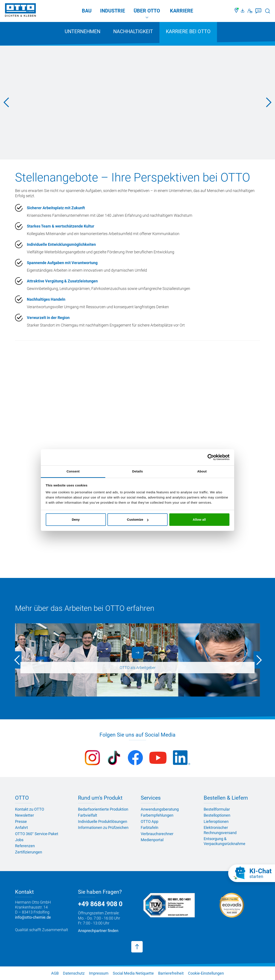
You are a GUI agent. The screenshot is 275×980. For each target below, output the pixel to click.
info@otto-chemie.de (33, 917)
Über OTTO (147, 11)
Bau (87, 11)
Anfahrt (21, 828)
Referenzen (25, 846)
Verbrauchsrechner (157, 834)
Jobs (19, 840)
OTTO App (150, 821)
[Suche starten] (268, 11)
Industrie (113, 11)
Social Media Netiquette (133, 973)
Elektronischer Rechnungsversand (220, 830)
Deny (76, 519)
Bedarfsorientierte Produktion (103, 809)
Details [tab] (137, 471)
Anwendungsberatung (160, 809)
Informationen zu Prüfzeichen (103, 828)
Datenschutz (74, 973)
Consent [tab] (73, 471)
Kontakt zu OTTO (30, 809)
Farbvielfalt (88, 815)
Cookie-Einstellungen (206, 973)
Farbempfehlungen (157, 815)
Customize (138, 519)
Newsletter (24, 815)
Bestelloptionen (217, 815)
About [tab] (202, 471)
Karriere (182, 11)
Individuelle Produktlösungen (103, 821)
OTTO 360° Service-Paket (37, 834)
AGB (55, 973)
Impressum (99, 973)
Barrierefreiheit (171, 973)
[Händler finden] (237, 11)
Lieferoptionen (216, 821)
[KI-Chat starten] (252, 873)
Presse (21, 821)
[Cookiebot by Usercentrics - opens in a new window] (211, 457)
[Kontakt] (250, 11)
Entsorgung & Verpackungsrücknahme (225, 841)
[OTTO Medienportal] (243, 11)
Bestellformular (217, 809)
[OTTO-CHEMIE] (20, 11)
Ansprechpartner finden (98, 931)
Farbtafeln (150, 828)
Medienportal (152, 840)
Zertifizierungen (29, 852)
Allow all (199, 519)
